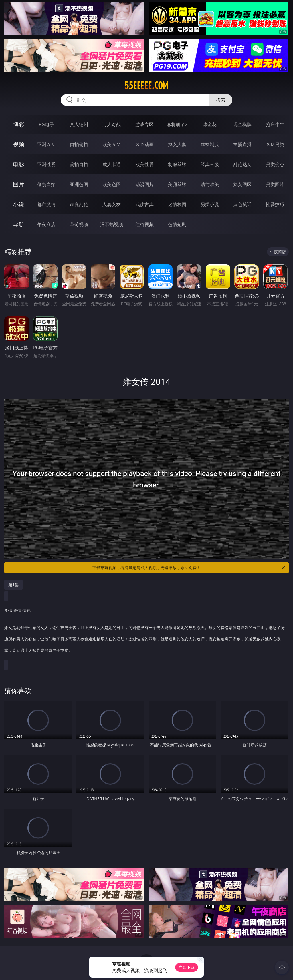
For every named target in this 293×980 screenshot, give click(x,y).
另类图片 (275, 184)
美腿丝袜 (177, 184)
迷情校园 (177, 204)
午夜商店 (46, 224)
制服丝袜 (177, 164)
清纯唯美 (210, 184)
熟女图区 (242, 184)
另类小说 (210, 204)
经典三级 (210, 164)
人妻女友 (112, 204)
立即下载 (187, 967)
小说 (19, 204)
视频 (19, 144)
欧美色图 (112, 184)
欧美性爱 (144, 164)
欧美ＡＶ (112, 144)
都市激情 (46, 204)
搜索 (221, 100)
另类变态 (275, 164)
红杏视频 (144, 224)
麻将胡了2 (177, 124)
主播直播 (242, 144)
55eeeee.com (146, 85)
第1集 (13, 585)
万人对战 (112, 124)
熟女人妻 (177, 144)
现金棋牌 (242, 124)
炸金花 (210, 124)
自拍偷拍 (79, 144)
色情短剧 (177, 224)
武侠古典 (144, 204)
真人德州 (79, 124)
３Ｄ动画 (144, 144)
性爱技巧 (275, 204)
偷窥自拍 (46, 184)
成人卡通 (112, 164)
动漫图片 (144, 184)
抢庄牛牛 (275, 124)
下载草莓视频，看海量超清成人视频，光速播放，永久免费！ (189, 568)
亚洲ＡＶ (46, 144)
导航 (19, 224)
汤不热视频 (112, 224)
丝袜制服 (210, 144)
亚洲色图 (79, 184)
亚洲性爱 (46, 164)
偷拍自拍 (79, 164)
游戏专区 (144, 124)
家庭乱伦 (79, 204)
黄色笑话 (242, 204)
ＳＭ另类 (275, 144)
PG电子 (46, 124)
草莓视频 (79, 224)
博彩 (19, 124)
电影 (19, 164)
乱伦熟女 (242, 164)
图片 (19, 184)
